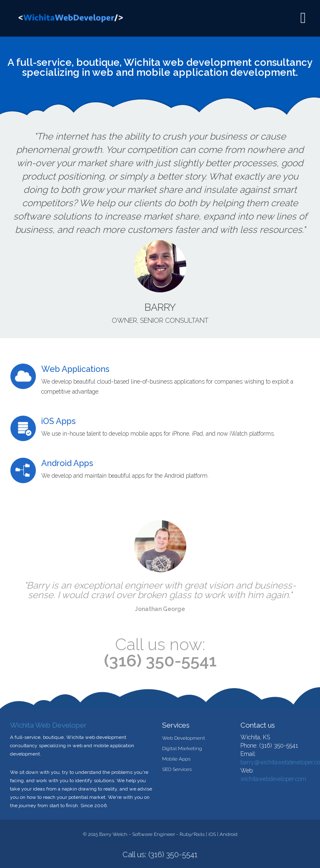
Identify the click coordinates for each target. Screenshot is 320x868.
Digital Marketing (182, 748)
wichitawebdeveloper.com (273, 779)
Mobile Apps (176, 759)
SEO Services (177, 769)
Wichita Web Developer (48, 725)
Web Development (184, 738)
